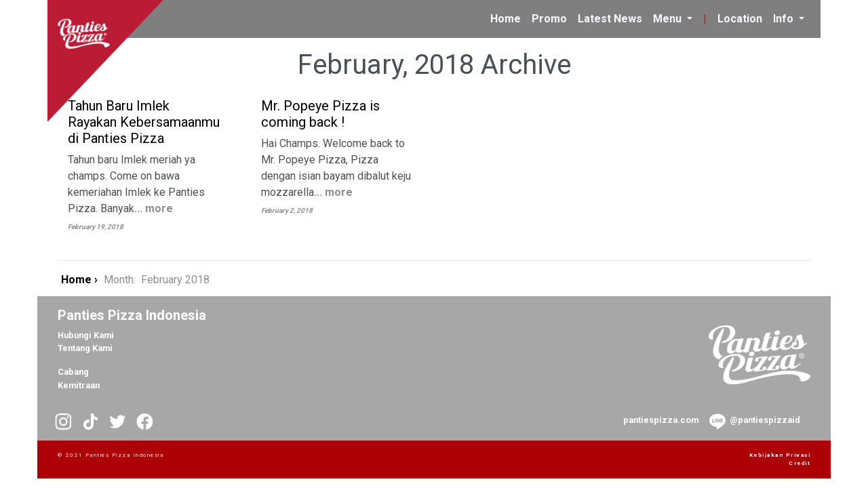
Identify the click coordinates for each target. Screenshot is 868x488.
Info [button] (785, 19)
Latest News (610, 19)
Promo (549, 19)
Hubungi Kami (86, 335)
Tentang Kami (85, 348)
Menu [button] (669, 19)
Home (508, 18)
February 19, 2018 (96, 227)
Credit (800, 463)
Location (740, 19)
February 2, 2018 (287, 210)
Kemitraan (79, 385)
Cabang (73, 372)
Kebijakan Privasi (780, 455)
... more (154, 208)
